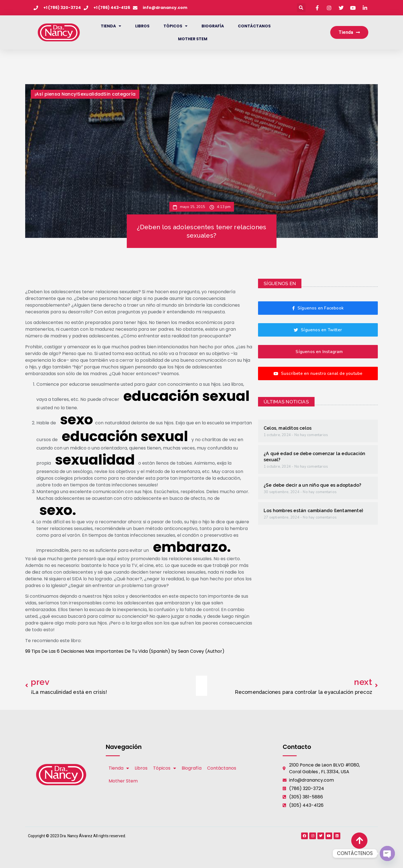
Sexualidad (91, 94)
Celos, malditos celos (288, 428)
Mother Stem (193, 39)
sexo (77, 420)
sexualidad (95, 460)
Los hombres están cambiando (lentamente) (313, 511)
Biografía (213, 26)
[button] (301, 8)
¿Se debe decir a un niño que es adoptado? (312, 485)
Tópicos (175, 26)
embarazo (190, 547)
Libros (142, 26)
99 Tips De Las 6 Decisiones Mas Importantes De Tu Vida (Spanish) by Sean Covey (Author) (125, 651)
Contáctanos (254, 26)
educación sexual (187, 396)
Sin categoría (120, 94)
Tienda (111, 26)
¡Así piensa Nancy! (56, 94)
